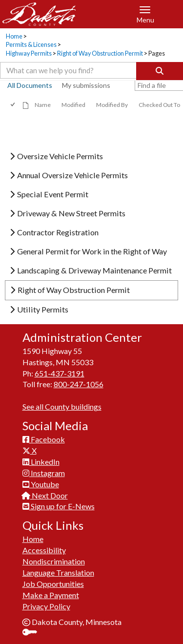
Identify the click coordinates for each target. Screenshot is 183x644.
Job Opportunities (53, 584)
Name (43, 105)
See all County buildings (62, 406)
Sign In (33, 633)
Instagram (44, 473)
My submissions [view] (86, 85)
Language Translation (58, 572)
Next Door (45, 495)
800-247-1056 (79, 384)
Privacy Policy (46, 606)
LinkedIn (41, 462)
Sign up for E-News (59, 506)
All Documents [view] (30, 85)
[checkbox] (13, 105)
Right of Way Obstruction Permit (100, 53)
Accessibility (44, 550)
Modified (73, 105)
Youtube (41, 484)
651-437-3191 (60, 373)
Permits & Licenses (31, 45)
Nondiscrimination (54, 561)
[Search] (160, 71)
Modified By (112, 105)
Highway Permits (29, 53)
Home (14, 36)
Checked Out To (159, 105)
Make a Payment (51, 595)
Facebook (44, 439)
